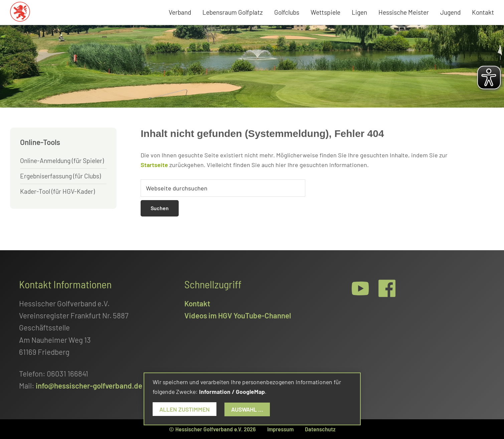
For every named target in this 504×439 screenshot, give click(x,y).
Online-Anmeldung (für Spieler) (62, 161)
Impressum (280, 429)
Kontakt (197, 303)
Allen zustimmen (185, 409)
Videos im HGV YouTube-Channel (238, 315)
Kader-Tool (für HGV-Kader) (57, 191)
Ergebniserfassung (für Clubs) (60, 176)
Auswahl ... (247, 409)
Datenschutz (320, 429)
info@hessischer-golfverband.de (89, 386)
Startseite (154, 165)
